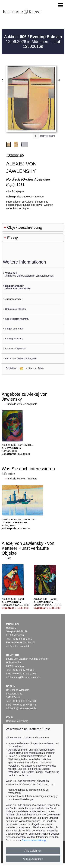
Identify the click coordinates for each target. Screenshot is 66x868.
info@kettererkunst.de (18, 646)
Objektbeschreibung (25, 227)
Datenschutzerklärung (34, 840)
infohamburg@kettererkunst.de (23, 677)
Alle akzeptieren (33, 859)
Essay (12, 238)
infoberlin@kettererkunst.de (21, 708)
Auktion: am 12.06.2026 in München (33, 39)
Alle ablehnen (33, 851)
